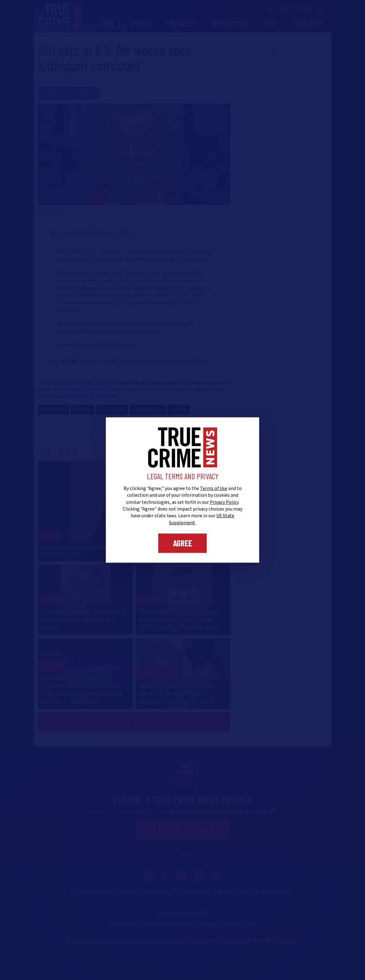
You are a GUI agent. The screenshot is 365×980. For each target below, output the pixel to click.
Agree (182, 543)
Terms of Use (214, 488)
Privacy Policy (224, 502)
